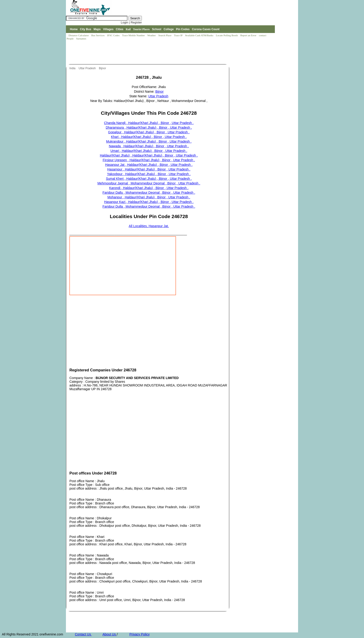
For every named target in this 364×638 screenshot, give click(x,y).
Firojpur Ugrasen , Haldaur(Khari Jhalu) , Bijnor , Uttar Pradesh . (149, 160)
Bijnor (103, 68)
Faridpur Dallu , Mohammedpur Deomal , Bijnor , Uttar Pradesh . (149, 193)
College (169, 29)
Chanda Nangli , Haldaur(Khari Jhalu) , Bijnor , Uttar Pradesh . (149, 123)
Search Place (165, 35)
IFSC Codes (114, 35)
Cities (120, 29)
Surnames (81, 39)
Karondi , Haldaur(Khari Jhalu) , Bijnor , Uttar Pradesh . (149, 188)
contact (263, 35)
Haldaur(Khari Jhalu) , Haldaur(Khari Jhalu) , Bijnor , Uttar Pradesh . (149, 155)
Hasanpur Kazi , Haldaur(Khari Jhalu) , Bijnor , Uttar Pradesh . (149, 202)
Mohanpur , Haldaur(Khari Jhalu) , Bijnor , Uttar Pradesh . (149, 197)
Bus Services (98, 35)
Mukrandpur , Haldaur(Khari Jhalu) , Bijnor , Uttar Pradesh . (149, 141)
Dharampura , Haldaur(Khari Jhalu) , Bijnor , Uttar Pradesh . (149, 128)
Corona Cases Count (206, 29)
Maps (97, 29)
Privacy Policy (139, 634)
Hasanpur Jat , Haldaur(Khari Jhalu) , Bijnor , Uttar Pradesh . (149, 165)
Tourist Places (141, 29)
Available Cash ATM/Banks (199, 35)
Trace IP (179, 35)
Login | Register (131, 22)
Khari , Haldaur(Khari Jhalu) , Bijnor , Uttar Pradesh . (149, 137)
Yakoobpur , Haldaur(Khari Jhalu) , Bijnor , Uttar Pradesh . (149, 174)
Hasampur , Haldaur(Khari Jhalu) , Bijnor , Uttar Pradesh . (149, 169)
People (70, 39)
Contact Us (83, 634)
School (157, 29)
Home (74, 29)
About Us (109, 634)
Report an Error (249, 35)
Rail (128, 29)
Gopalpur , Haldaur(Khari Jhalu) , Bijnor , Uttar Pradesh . (149, 132)
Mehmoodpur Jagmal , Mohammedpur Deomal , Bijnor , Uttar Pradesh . (149, 183)
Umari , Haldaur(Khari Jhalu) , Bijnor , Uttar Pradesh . (149, 151)
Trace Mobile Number (134, 35)
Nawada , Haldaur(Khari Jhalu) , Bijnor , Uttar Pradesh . (149, 146)
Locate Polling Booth (227, 35)
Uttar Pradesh (87, 68)
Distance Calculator (79, 35)
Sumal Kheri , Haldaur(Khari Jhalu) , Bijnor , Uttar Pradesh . (149, 179)
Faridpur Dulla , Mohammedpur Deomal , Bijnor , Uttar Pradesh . (149, 206)
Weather (152, 35)
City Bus (86, 29)
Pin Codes (183, 29)
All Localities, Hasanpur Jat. (149, 226)
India (73, 68)
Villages (108, 29)
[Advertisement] (150, 52)
